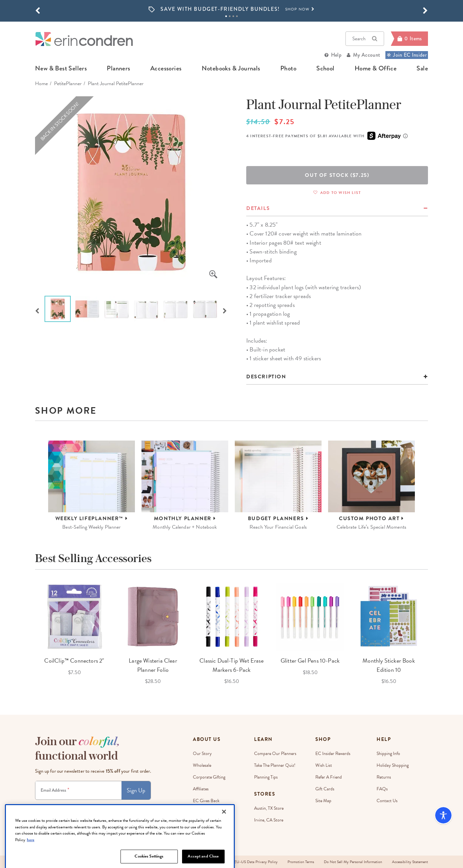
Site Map (323, 801)
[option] (231, 9)
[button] (38, 11)
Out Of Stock (337, 175)
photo (288, 68)
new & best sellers (61, 68)
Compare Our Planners (275, 754)
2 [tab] (230, 16)
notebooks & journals (231, 68)
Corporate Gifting (209, 777)
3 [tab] (233, 16)
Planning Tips (266, 777)
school (325, 68)
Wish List (324, 765)
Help (336, 55)
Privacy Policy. (131, 806)
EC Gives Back (206, 801)
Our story (202, 754)
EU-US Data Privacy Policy (256, 862)
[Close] (224, 832)
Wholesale (202, 765)
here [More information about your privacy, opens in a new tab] (31, 860)
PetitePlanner (68, 84)
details (258, 208)
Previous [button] (37, 310)
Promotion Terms (301, 862)
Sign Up (136, 790)
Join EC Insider (407, 55)
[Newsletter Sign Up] (78, 790)
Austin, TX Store (269, 808)
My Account (367, 55)
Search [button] (365, 39)
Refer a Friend (329, 777)
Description (266, 377)
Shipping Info (388, 754)
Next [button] (225, 310)
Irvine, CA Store (269, 820)
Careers (200, 812)
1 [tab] (226, 16)
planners (118, 68)
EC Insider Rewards (333, 754)
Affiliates (201, 789)
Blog (197, 824)
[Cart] (409, 39)
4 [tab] (237, 16)
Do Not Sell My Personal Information (353, 862)
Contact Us (387, 801)
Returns (384, 777)
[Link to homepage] (84, 39)
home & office (376, 68)
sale (422, 68)
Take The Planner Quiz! (275, 765)
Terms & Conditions (105, 806)
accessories (166, 68)
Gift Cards (325, 789)
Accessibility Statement (410, 862)
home (41, 84)
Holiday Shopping (393, 765)
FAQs (382, 789)
